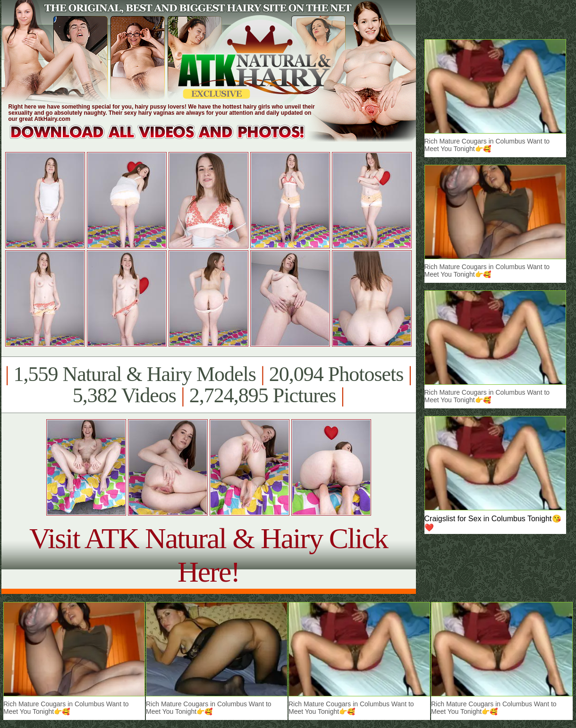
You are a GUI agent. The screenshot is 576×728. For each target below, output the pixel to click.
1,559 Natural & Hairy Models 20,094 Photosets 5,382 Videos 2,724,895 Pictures (208, 385)
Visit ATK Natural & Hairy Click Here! (208, 555)
